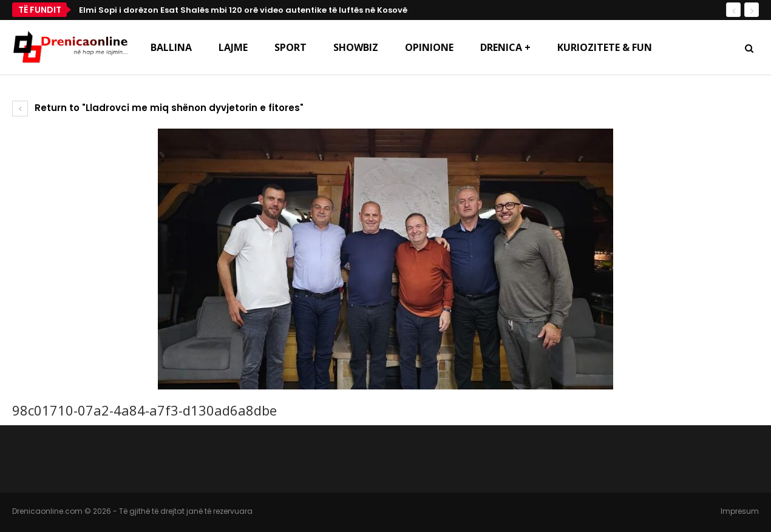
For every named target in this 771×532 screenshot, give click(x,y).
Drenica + (505, 47)
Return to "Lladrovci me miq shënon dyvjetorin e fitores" (158, 108)
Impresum (740, 511)
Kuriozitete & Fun (605, 47)
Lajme (233, 47)
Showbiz (356, 47)
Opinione (429, 47)
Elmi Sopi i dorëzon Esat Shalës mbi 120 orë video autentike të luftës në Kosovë (243, 10)
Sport (290, 47)
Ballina (171, 47)
